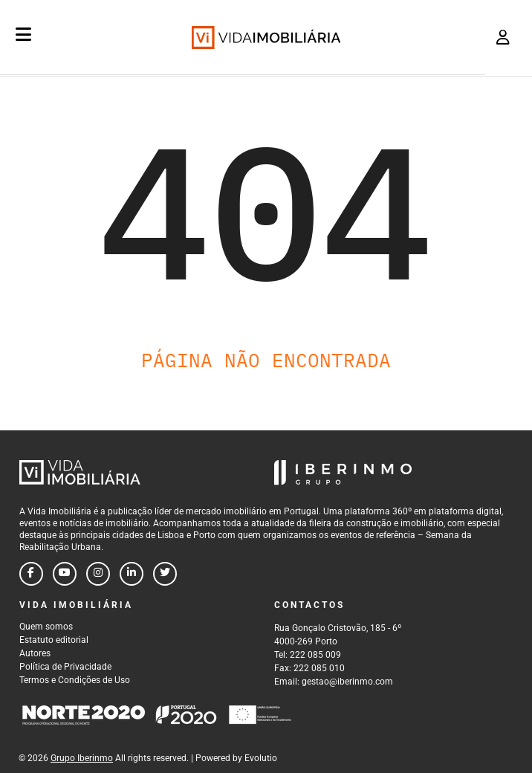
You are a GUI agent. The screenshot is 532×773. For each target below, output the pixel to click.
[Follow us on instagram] (98, 574)
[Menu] (23, 34)
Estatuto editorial (54, 640)
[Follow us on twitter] (165, 574)
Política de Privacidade (65, 667)
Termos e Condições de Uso (75, 680)
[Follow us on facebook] (31, 574)
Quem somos (46, 627)
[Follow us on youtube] (65, 574)
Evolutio (261, 758)
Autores (35, 653)
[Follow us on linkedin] (132, 574)
